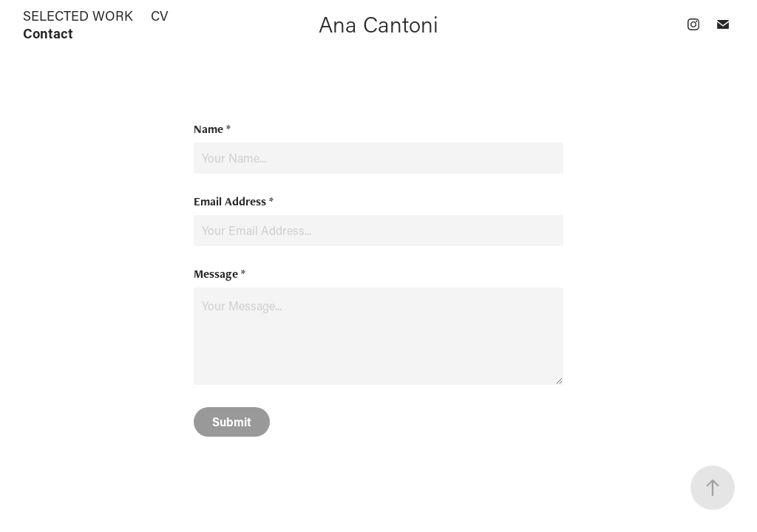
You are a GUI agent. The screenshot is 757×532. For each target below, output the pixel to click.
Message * (220, 274)
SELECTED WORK (78, 16)
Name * (212, 129)
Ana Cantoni (378, 24)
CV (160, 16)
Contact (48, 33)
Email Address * (234, 202)
